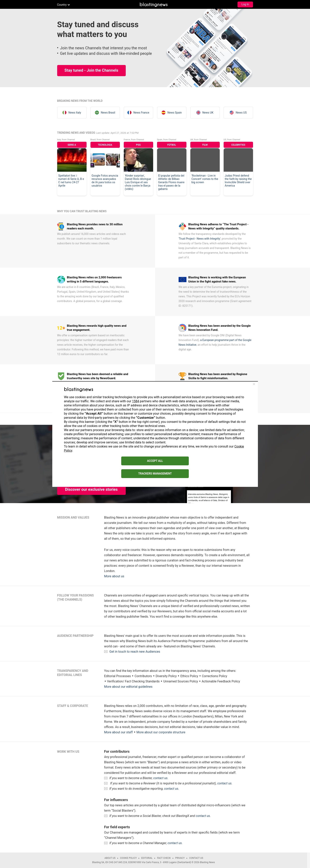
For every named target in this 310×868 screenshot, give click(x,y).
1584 (136, 401)
